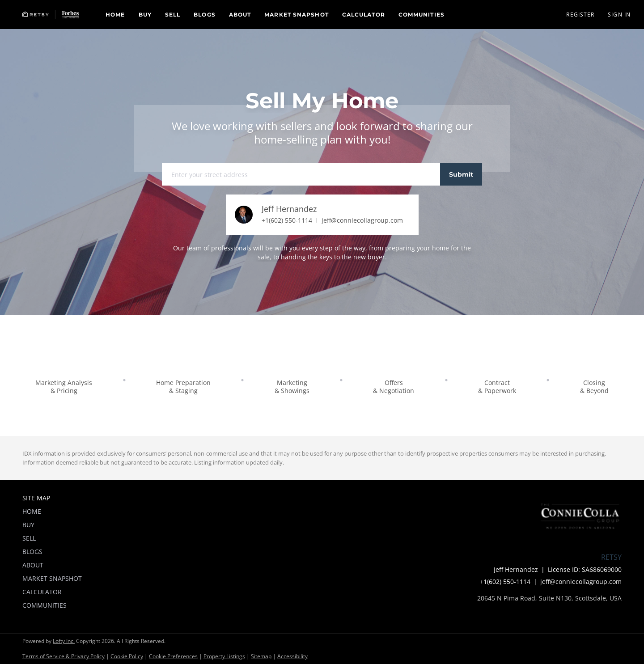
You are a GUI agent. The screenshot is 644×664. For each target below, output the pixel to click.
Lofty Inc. (64, 641)
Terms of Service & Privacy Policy (64, 656)
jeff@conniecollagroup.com (362, 220)
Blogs (205, 15)
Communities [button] (422, 15)
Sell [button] (173, 15)
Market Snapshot (297, 15)
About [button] (240, 15)
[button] (51, 15)
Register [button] (580, 15)
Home (115, 15)
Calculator (364, 15)
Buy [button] (145, 15)
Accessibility (292, 656)
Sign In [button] (619, 15)
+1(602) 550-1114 (287, 220)
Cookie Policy (127, 656)
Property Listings (224, 656)
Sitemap (261, 656)
